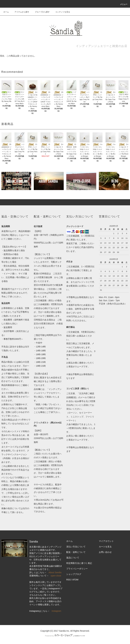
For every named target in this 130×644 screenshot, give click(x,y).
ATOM (75, 580)
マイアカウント (106, 541)
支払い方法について (76, 547)
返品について (73, 558)
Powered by (65, 636)
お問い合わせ (105, 552)
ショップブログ (74, 574)
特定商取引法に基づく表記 (79, 563)
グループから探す (40, 12)
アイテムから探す (20, 12)
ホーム (6, 12)
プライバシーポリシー (77, 569)
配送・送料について (76, 552)
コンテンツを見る (61, 12)
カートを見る (105, 547)
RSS (69, 580)
